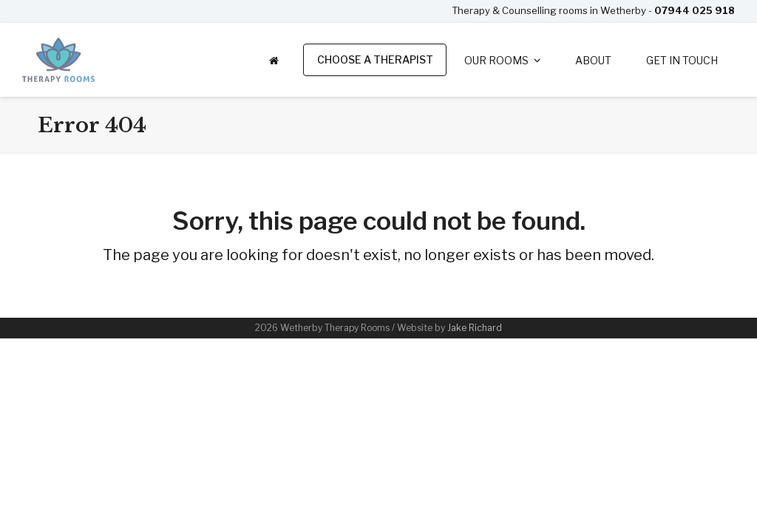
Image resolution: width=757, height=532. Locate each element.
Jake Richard (475, 328)
